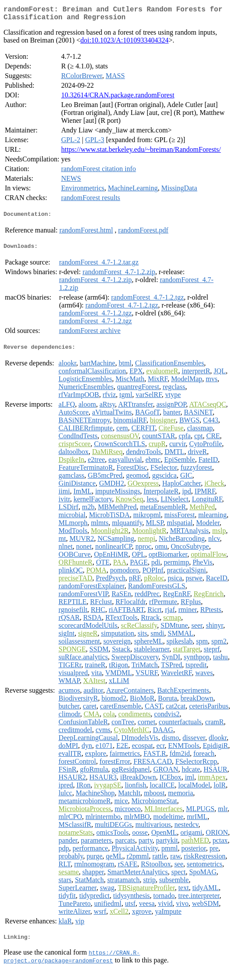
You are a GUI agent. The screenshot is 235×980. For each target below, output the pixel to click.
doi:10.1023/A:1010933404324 (124, 44)
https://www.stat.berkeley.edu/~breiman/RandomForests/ (141, 153)
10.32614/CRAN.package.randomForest (117, 98)
